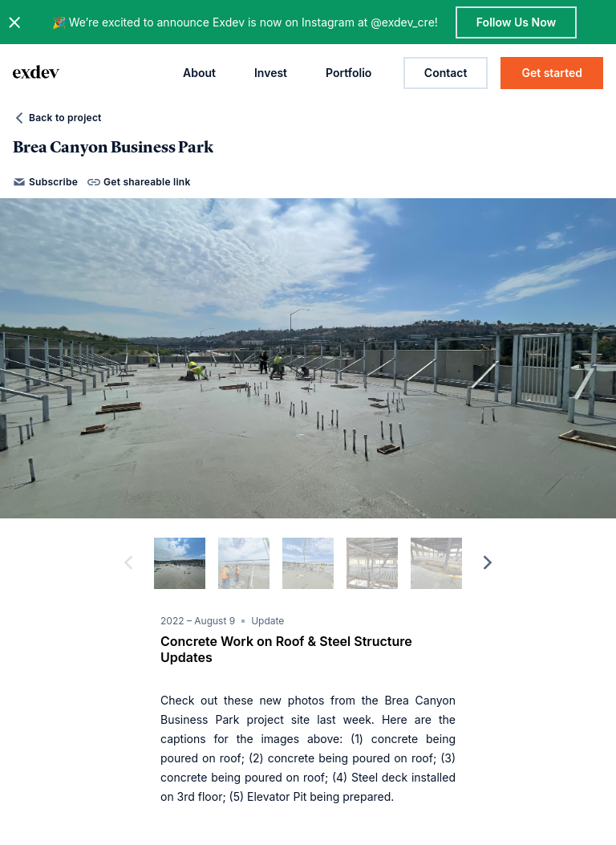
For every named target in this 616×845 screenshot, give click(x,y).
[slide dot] (180, 563)
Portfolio (349, 73)
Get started (552, 73)
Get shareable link (139, 182)
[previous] (128, 563)
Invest (271, 73)
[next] (488, 563)
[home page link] (36, 73)
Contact (446, 73)
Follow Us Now (516, 22)
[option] (308, 358)
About (199, 73)
